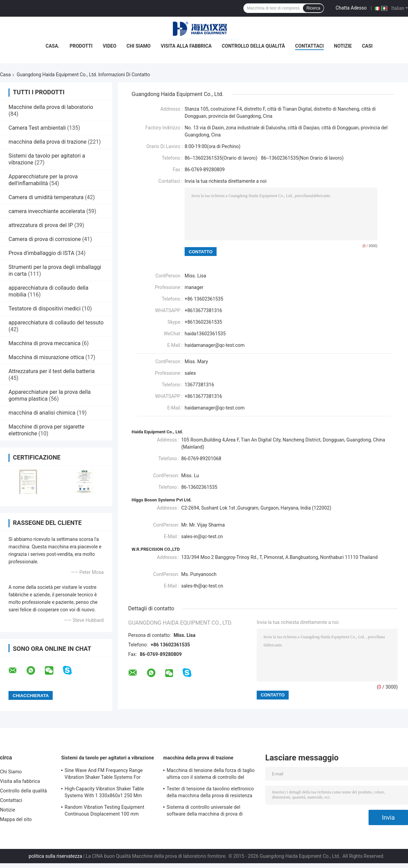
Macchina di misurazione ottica (46, 357)
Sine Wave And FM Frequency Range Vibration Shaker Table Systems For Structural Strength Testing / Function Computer (105, 775)
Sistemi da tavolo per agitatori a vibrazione (108, 758)
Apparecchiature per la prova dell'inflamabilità (43, 180)
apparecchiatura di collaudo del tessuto (56, 323)
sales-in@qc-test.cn (202, 536)
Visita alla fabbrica (186, 46)
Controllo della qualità (253, 46)
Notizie (343, 46)
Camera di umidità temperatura (46, 197)
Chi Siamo (139, 46)
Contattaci (309, 46)
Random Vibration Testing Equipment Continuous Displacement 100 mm (104, 810)
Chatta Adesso (351, 8)
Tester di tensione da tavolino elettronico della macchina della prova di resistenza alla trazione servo (210, 793)
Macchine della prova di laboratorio (51, 107)
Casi (367, 46)
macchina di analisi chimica (42, 413)
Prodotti (81, 46)
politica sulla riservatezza (55, 856)
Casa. (53, 46)
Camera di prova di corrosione (45, 239)
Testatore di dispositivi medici (45, 309)
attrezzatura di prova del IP (41, 225)
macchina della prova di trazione (47, 142)
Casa (5, 75)
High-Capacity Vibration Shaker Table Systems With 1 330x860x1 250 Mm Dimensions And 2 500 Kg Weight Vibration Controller (104, 793)
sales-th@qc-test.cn (202, 586)
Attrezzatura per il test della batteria (52, 371)
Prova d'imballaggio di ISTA (41, 253)
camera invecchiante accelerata (47, 211)
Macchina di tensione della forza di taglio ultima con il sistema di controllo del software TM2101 (211, 775)
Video (109, 46)
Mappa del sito (16, 819)
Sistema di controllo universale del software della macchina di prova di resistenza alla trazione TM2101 (205, 811)
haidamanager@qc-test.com (215, 345)
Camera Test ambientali (37, 128)
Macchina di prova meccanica (45, 343)
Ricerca (313, 8)
